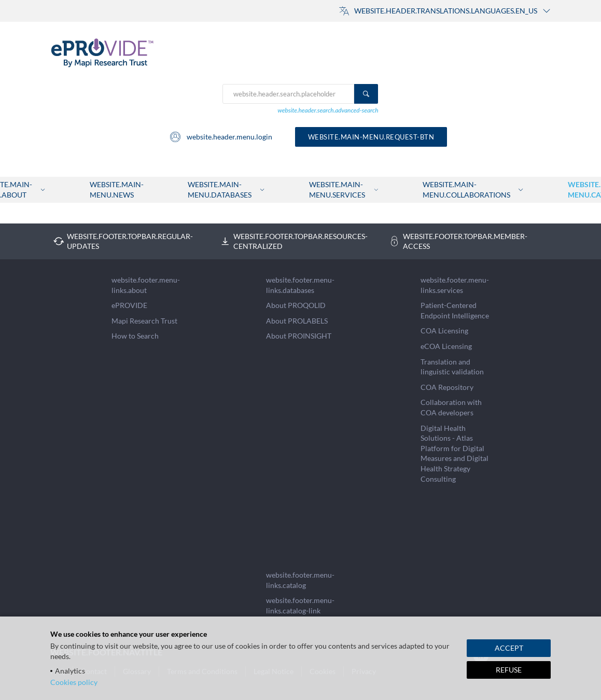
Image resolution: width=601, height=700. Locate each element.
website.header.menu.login (221, 137)
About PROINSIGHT (299, 336)
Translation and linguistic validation (452, 367)
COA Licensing (444, 331)
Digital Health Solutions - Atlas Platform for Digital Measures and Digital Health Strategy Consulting (455, 453)
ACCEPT (509, 648)
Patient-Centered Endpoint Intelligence (455, 310)
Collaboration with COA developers (451, 407)
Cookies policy (74, 682)
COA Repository (447, 387)
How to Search (135, 336)
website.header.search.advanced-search (328, 110)
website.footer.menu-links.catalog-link (300, 605)
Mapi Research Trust (144, 321)
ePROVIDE (129, 305)
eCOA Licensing (446, 346)
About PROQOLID (296, 305)
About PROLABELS (297, 321)
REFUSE (509, 670)
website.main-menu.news (117, 190)
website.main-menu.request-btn (371, 137)
